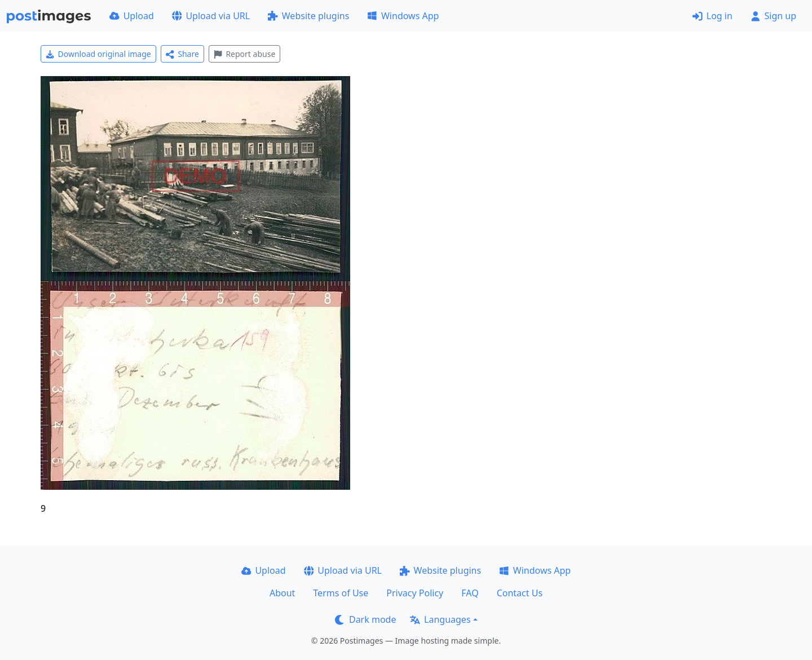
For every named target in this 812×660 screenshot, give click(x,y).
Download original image (98, 54)
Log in (712, 16)
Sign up (773, 16)
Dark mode (365, 619)
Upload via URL (211, 16)
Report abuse (244, 54)
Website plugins (308, 16)
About (282, 593)
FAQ (470, 593)
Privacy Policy (415, 593)
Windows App (403, 16)
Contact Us (520, 593)
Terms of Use (341, 593)
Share (182, 54)
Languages (440, 619)
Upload (132, 16)
